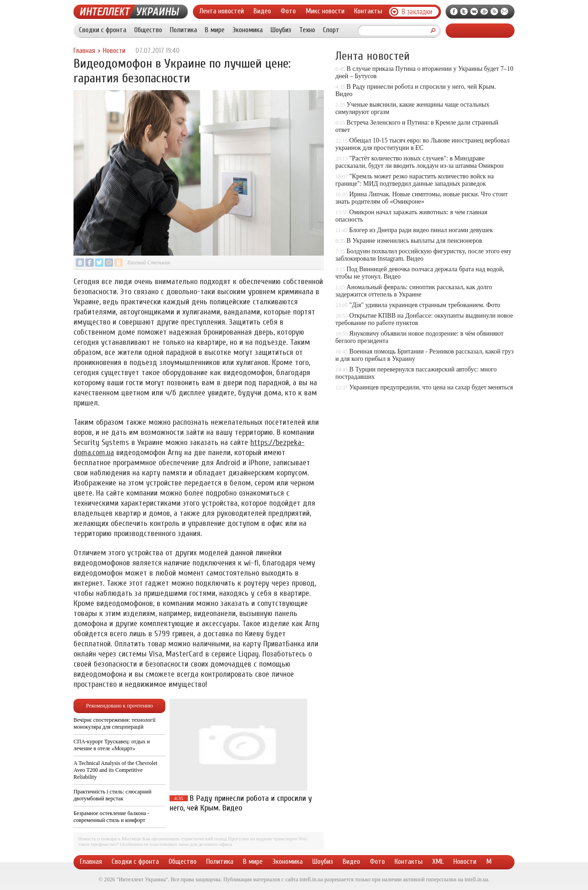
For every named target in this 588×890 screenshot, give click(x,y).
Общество (148, 30)
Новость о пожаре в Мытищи (110, 839)
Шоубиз (281, 30)
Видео (262, 11)
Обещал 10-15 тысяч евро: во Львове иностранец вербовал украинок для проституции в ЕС (422, 144)
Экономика (248, 30)
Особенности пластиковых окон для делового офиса (176, 844)
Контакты (368, 11)
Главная (84, 51)
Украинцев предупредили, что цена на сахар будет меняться (431, 387)
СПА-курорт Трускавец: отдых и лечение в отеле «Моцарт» (112, 745)
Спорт (331, 30)
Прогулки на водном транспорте (263, 839)
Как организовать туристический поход (185, 839)
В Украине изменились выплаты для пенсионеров (414, 241)
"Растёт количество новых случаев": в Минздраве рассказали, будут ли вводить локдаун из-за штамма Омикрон (419, 162)
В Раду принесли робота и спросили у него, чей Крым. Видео (241, 803)
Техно (307, 30)
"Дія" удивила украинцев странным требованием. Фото (425, 305)
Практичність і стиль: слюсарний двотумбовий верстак (113, 795)
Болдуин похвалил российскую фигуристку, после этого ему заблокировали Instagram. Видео (423, 255)
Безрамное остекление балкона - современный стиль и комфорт (111, 817)
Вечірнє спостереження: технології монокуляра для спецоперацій (115, 723)
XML (438, 861)
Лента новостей (222, 11)
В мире (215, 30)
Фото (288, 11)
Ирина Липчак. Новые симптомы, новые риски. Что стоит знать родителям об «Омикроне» (421, 198)
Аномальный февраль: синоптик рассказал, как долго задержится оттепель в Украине (414, 291)
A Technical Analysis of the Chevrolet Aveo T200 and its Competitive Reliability (116, 770)
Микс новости (325, 11)
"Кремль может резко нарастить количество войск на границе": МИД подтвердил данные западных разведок (415, 180)
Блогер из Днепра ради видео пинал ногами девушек (421, 230)
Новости (114, 51)
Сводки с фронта (103, 30)
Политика (184, 30)
